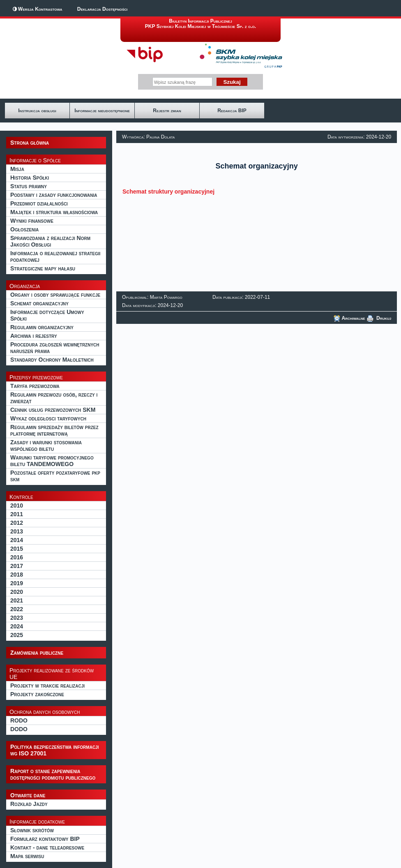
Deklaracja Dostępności (102, 9)
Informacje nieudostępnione (102, 111)
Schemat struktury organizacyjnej (168, 192)
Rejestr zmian (167, 111)
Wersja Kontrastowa (40, 9)
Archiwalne (349, 318)
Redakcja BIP (232, 111)
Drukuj (379, 318)
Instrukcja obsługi (37, 111)
